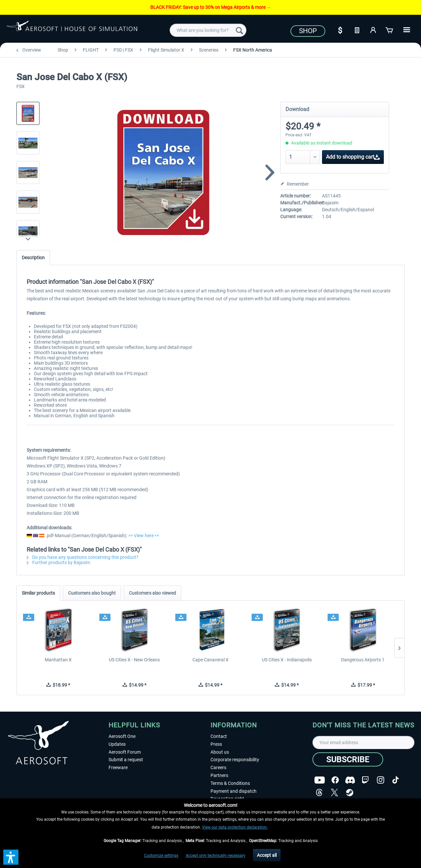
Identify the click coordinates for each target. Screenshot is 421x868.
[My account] (373, 30)
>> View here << (144, 536)
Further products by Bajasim (58, 562)
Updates (117, 744)
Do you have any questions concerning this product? (83, 557)
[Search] (239, 30)
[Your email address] (363, 742)
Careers (218, 767)
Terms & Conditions (230, 783)
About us (220, 752)
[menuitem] (208, 30)
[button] (11, 857)
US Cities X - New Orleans (134, 660)
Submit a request (126, 760)
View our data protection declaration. (235, 827)
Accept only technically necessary (216, 856)
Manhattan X (58, 660)
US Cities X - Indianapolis (287, 660)
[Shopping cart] (390, 30)
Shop (308, 31)
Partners (219, 775)
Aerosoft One (122, 736)
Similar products (38, 593)
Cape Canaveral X (210, 660)
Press (216, 744)
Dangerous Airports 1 (363, 660)
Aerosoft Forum (125, 752)
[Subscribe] (348, 759)
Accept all (267, 855)
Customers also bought (92, 593)
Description (33, 258)
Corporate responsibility (235, 760)
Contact (219, 736)
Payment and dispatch (234, 791)
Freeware (118, 767)
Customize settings (161, 856)
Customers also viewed (152, 593)
